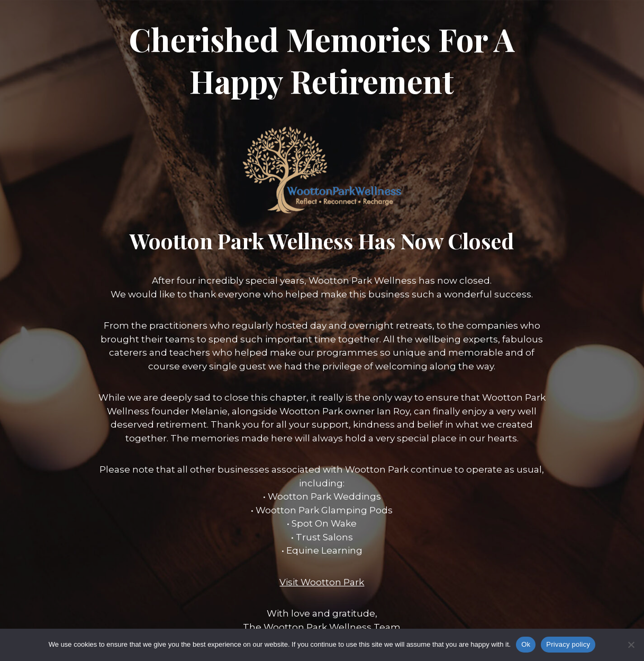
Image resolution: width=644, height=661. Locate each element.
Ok (526, 644)
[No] (631, 645)
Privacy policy (568, 644)
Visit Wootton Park (322, 582)
